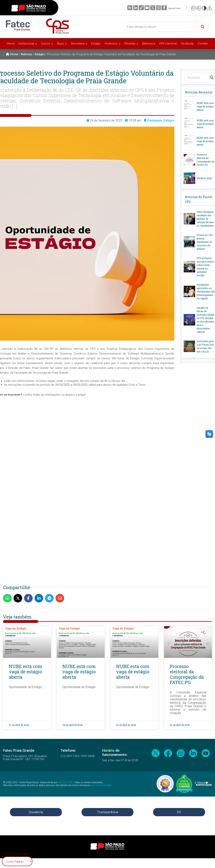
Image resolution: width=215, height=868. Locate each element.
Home (11, 44)
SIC (179, 812)
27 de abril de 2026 (19, 725)
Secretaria (78, 44)
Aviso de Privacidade (101, 785)
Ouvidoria (36, 812)
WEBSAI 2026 (204, 178)
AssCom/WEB (65, 782)
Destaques (155, 120)
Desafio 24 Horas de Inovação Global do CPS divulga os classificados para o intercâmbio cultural (205, 320)
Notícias (26, 54)
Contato (203, 44)
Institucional (26, 44)
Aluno (60, 44)
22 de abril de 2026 (180, 725)
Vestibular (187, 44)
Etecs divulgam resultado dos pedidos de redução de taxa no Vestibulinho (205, 219)
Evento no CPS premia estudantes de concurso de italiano (205, 242)
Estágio (96, 44)
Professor (111, 44)
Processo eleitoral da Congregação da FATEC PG (205, 160)
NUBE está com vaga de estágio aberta (205, 106)
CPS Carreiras (168, 44)
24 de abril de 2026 (72, 725)
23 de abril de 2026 (126, 725)
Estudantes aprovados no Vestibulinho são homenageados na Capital (206, 291)
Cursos (45, 44)
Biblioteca (149, 44)
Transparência (107, 812)
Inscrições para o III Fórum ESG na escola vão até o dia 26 (205, 346)
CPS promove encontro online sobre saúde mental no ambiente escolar (205, 267)
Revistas (130, 44)
